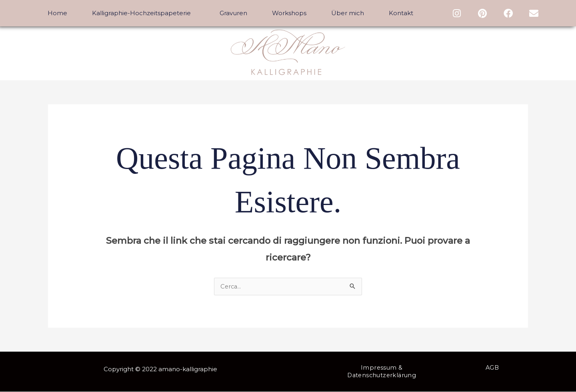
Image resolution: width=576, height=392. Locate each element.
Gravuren (233, 13)
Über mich (348, 13)
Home (57, 13)
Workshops (289, 13)
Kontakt (401, 13)
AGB (492, 368)
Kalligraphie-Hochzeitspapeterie (143, 13)
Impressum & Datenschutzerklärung (382, 372)
